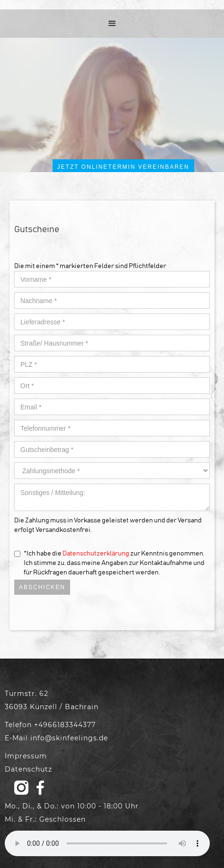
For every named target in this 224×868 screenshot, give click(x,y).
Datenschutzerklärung (96, 554)
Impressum (26, 756)
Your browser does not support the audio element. (107, 843)
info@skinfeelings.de (69, 738)
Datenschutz (28, 769)
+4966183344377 (65, 725)
